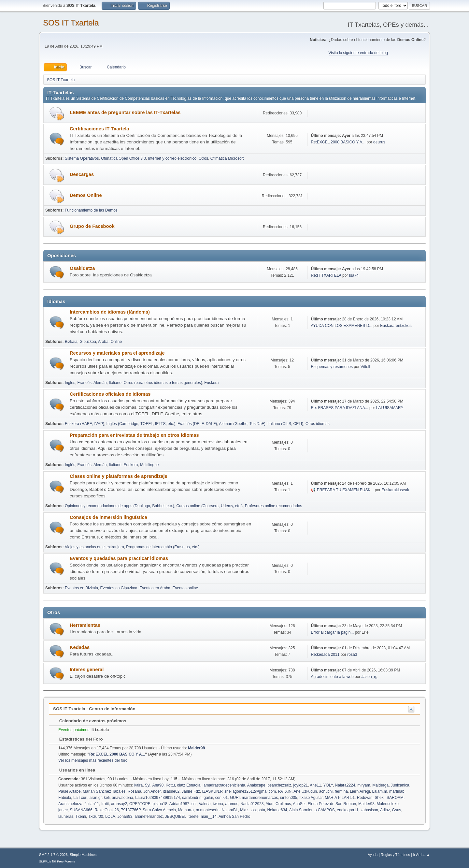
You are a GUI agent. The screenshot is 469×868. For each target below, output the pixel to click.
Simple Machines (83, 855)
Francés (85, 383)
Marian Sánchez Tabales (104, 791)
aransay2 (119, 804)
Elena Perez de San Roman (332, 804)
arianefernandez (149, 817)
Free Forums (66, 861)
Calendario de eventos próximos (90, 721)
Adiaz (385, 810)
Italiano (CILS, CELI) (285, 424)
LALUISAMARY (390, 408)
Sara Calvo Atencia (159, 810)
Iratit (105, 804)
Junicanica (400, 785)
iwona (218, 804)
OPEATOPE (140, 804)
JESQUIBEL (176, 817)
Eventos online (185, 588)
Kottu (170, 785)
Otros (203, 158)
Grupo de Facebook (92, 226)
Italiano (115, 383)
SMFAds (45, 861)
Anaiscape (256, 785)
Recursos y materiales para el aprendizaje (117, 353)
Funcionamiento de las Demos (91, 210)
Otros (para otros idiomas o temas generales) (163, 383)
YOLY (328, 785)
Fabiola (65, 798)
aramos (232, 804)
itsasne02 (171, 791)
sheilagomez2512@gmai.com (250, 791)
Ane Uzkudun (305, 791)
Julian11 (92, 804)
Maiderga (380, 785)
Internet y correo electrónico (172, 158)
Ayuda (373, 855)
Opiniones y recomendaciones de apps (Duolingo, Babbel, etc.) (120, 506)
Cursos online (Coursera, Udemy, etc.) (209, 506)
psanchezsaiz (279, 785)
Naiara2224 (345, 785)
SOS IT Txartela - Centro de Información (94, 709)
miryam (364, 785)
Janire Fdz (191, 791)
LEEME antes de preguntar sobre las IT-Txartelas (125, 112)
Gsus (397, 810)
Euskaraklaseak (395, 490)
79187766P (131, 810)
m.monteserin (208, 810)
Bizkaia (71, 342)
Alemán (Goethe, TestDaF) (242, 424)
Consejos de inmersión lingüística (108, 517)
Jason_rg (370, 677)
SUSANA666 (81, 810)
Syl (148, 785)
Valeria (205, 804)
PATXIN (285, 791)
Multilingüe (149, 465)
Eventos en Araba (155, 588)
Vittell (365, 367)
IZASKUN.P (212, 791)
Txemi (81, 817)
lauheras (66, 817)
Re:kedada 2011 (325, 655)
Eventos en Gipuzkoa (119, 588)
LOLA (110, 817)
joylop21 (301, 785)
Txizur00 (96, 817)
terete (194, 817)
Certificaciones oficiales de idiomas (110, 394)
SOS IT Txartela (71, 23)
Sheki (379, 798)
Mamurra (186, 810)
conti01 (222, 798)
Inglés (70, 383)
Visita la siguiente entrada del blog (358, 53)
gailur (208, 798)
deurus (379, 142)
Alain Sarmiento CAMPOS (312, 810)
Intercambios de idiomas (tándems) (110, 312)
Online (116, 342)
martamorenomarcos (260, 798)
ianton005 (289, 798)
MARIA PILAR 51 (340, 798)
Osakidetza (82, 268)
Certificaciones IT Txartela (99, 129)
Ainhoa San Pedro (234, 817)
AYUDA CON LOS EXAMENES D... (341, 326)
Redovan (365, 798)
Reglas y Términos (395, 855)
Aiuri (269, 804)
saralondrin (192, 798)
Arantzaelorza (70, 804)
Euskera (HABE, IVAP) (85, 424)
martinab (397, 791)
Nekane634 (277, 810)
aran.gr (96, 798)
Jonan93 (125, 817)
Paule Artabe (70, 791)
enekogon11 (348, 810)
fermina (341, 791)
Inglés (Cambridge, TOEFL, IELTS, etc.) (141, 424)
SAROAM (395, 798)
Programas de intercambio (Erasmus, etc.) (163, 547)
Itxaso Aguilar (311, 798)
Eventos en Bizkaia (81, 588)
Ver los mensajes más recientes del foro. (93, 760)
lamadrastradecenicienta (224, 785)
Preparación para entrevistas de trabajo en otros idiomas (134, 435)
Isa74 (354, 275)
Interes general (87, 669)
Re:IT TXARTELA (326, 275)
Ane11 (315, 785)
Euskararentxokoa (396, 326)
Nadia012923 (252, 804)
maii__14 (209, 817)
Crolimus (283, 804)
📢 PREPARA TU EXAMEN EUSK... (342, 490)
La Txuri (80, 798)
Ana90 (158, 785)
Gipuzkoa (88, 342)
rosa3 (352, 655)
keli (107, 798)
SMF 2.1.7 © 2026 (53, 855)
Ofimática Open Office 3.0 (123, 158)
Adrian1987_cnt (183, 804)
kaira (138, 785)
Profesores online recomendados (274, 506)
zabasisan (369, 810)
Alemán (100, 383)
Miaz (244, 810)
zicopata (258, 810)
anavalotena (122, 798)
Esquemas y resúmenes (332, 367)
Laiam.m (379, 791)
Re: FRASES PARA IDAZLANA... (339, 408)
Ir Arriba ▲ (422, 855)
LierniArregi (360, 791)
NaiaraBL (230, 810)
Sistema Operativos (82, 158)
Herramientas (85, 625)
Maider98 (196, 748)
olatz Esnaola (189, 785)
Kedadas (80, 647)
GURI (235, 798)
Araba (103, 342)
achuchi (326, 791)
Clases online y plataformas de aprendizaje (119, 476)
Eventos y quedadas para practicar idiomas (119, 558)
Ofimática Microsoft (227, 158)
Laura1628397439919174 (157, 798)
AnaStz (299, 804)
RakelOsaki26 (107, 810)
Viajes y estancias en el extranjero (94, 547)
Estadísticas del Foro (78, 739)
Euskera (211, 383)
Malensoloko (388, 804)
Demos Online (86, 195)
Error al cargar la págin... (332, 632)
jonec (63, 810)
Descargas (82, 174)
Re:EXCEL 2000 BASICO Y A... (338, 142)
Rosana (134, 791)
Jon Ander (152, 791)
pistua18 (160, 804)
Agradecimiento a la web (332, 677)
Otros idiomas (318, 424)
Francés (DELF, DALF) (197, 424)
